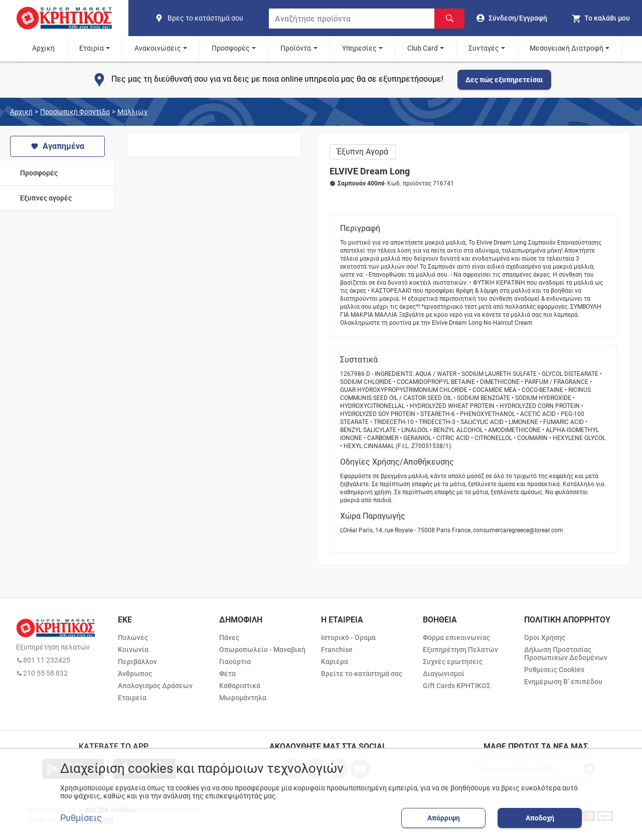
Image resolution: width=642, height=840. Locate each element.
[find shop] (208, 18)
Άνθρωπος (135, 674)
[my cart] (601, 18)
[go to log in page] (512, 18)
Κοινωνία (133, 650)
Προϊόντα (296, 48)
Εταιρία (92, 48)
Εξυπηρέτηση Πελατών (460, 650)
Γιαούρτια (235, 662)
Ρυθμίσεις (81, 818)
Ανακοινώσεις (158, 48)
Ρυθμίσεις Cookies (554, 670)
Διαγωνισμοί (444, 674)
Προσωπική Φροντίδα (75, 112)
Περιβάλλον (137, 662)
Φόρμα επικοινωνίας (456, 638)
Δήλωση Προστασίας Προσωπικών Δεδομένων (566, 654)
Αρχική (43, 48)
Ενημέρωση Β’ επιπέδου (563, 682)
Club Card (423, 48)
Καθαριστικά (240, 686)
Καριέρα (335, 662)
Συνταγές (484, 48)
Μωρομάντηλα (243, 698)
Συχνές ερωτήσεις (453, 662)
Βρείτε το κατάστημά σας (362, 674)
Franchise (337, 650)
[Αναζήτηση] (449, 19)
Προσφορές (231, 48)
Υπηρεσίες (359, 48)
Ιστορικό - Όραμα (348, 638)
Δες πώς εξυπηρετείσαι (504, 80)
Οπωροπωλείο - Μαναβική (262, 650)
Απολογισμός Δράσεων (155, 686)
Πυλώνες (133, 638)
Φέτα (227, 674)
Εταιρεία (132, 698)
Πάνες (229, 638)
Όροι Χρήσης (545, 638)
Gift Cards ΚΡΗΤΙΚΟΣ (457, 686)
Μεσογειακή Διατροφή (567, 48)
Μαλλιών (132, 112)
